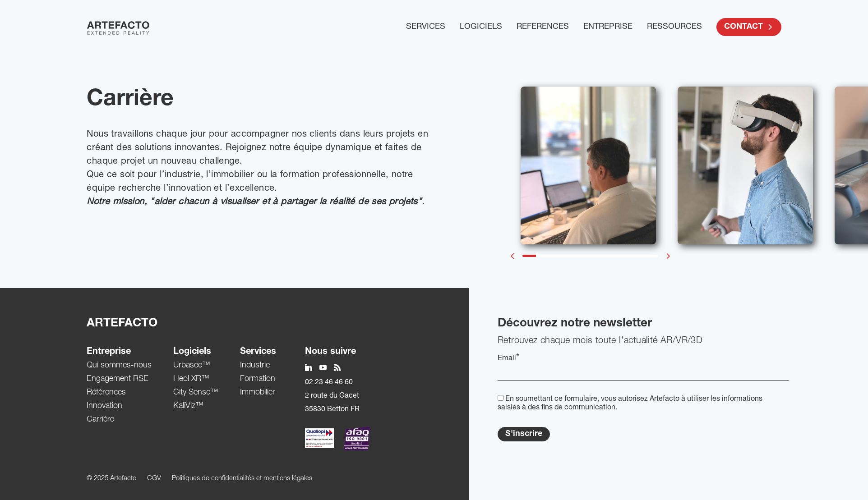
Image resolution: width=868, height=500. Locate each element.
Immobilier (258, 393)
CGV (154, 479)
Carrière (100, 420)
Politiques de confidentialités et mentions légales (242, 479)
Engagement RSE (118, 379)
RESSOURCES (674, 27)
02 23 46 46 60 (329, 383)
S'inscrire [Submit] (524, 434)
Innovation (104, 406)
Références (106, 393)
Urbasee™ (192, 366)
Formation (258, 379)
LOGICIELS (481, 27)
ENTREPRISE (608, 27)
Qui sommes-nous (119, 366)
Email (508, 358)
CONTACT (749, 27)
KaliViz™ (188, 406)
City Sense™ (196, 393)
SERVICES (426, 27)
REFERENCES (543, 27)
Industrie (255, 366)
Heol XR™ (191, 379)
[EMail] (643, 373)
